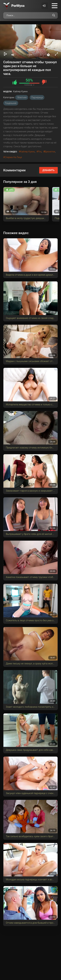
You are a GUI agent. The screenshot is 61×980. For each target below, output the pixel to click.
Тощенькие (11, 103)
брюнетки (50, 152)
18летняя (22, 97)
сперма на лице (13, 157)
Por (18, 6)
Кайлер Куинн (27, 152)
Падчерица (37, 97)
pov (40, 152)
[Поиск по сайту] (54, 15)
